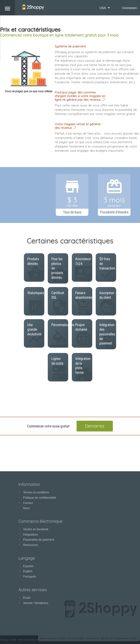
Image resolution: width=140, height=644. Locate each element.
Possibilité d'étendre (114, 212)
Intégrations (30, 535)
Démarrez (95, 426)
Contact (28, 503)
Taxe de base (72, 212)
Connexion (130, 8)
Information (29, 484)
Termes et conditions (36, 492)
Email (27, 598)
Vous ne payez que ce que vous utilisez (29, 91)
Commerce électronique (40, 521)
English (28, 571)
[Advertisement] (70, 396)
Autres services (33, 590)
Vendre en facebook (36, 529)
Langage (27, 558)
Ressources (30, 545)
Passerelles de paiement (39, 540)
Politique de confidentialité (39, 498)
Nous (26, 508)
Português (29, 577)
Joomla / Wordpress (36, 603)
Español (28, 566)
